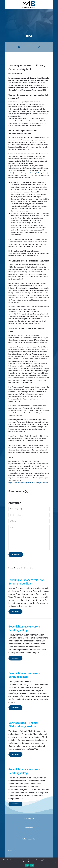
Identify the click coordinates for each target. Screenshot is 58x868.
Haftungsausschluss (29, 839)
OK (27, 865)
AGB (10, 850)
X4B (33, 819)
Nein (32, 865)
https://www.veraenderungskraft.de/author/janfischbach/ (29, 483)
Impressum (29, 828)
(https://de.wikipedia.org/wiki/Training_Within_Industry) (28, 173)
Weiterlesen (15, 611)
